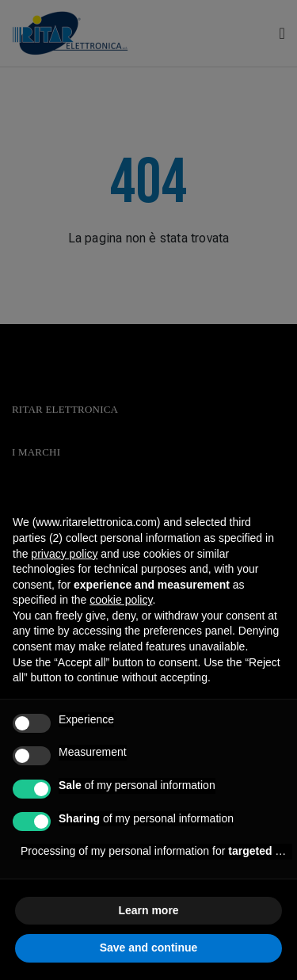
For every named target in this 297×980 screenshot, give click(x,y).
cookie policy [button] (121, 600)
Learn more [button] (148, 910)
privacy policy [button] (64, 554)
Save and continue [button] (149, 948)
